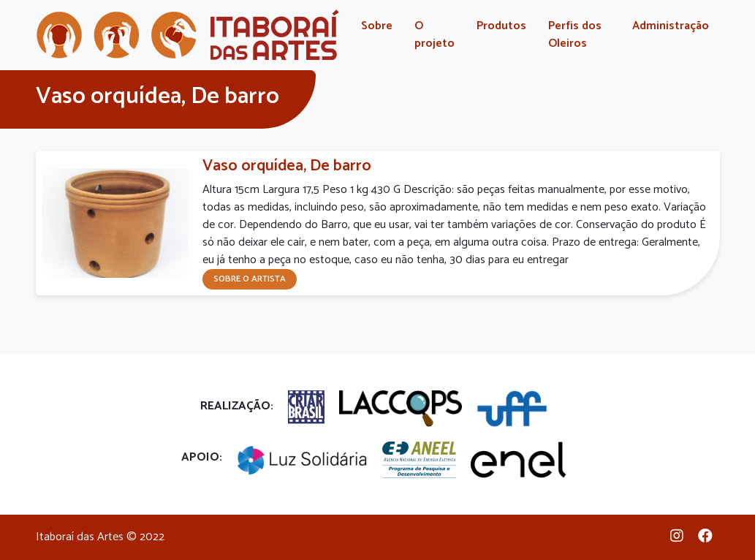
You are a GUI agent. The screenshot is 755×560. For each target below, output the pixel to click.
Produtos (501, 26)
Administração (671, 26)
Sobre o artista (250, 279)
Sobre (377, 26)
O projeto (435, 35)
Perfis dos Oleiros (575, 35)
